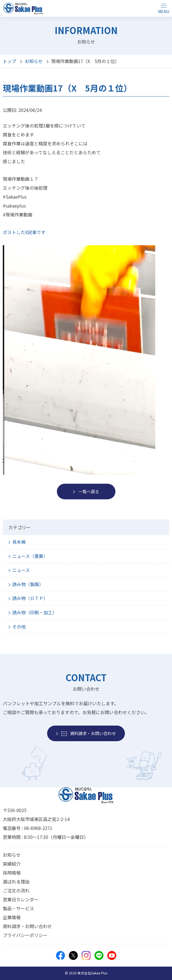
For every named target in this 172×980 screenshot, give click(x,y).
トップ (9, 61)
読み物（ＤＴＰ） (30, 598)
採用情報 (12, 873)
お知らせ (34, 61)
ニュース (21, 570)
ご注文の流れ (16, 890)
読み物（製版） (28, 584)
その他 (19, 627)
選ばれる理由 (16, 882)
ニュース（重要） (30, 556)
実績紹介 (12, 864)
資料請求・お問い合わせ (27, 926)
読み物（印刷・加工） (35, 612)
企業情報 (12, 917)
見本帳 (19, 542)
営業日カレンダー (21, 899)
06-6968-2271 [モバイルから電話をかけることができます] (38, 828)
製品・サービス (18, 908)
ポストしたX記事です (24, 232)
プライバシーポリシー (25, 935)
